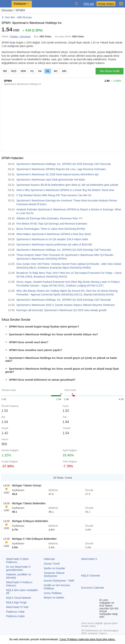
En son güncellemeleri (18, 568)
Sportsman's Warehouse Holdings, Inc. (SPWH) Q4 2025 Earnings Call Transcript (64, 164)
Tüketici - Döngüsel (20, 36)
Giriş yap (89, 4)
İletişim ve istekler (54, 598)
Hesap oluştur (106, 4)
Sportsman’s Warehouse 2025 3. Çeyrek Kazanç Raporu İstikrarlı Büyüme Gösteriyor (66, 305)
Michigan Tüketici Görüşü (27, 485)
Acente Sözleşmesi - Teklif (59, 581)
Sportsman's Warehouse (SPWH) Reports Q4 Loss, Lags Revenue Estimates (61, 169)
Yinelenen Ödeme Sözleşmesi (54, 575)
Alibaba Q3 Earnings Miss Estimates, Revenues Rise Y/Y (49, 218)
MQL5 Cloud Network (19, 598)
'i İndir (17, 607)
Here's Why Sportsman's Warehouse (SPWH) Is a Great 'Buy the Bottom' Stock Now (65, 190)
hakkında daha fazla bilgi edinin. (97, 639)
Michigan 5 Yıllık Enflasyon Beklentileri (34, 539)
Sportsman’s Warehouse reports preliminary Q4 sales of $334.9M (54, 245)
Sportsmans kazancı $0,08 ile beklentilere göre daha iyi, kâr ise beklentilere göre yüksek (67, 185)
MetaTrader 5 (89, 559)
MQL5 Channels (91, 576)
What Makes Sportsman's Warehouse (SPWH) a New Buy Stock (54, 234)
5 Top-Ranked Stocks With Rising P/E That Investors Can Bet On (54, 195)
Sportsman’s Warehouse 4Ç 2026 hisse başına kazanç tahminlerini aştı (58, 174)
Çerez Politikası (53, 593)
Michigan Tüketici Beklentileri (29, 503)
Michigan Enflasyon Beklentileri (30, 521)
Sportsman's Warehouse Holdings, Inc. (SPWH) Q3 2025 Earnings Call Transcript (64, 250)
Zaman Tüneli (52, 564)
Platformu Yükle (15, 612)
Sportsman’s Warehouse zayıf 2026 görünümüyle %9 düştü (51, 180)
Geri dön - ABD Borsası (18, 17)
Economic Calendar (93, 588)
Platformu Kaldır (15, 616)
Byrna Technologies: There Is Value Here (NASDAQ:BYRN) (51, 229)
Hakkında (49, 559)
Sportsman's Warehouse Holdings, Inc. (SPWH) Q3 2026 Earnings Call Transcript (64, 300)
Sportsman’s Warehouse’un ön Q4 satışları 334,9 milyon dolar (52, 239)
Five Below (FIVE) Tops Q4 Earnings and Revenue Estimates (52, 224)
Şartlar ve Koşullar (54, 568)
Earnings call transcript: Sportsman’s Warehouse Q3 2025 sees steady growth (61, 310)
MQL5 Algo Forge (16, 602)
